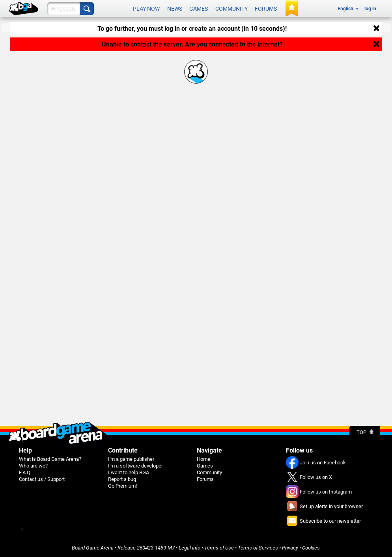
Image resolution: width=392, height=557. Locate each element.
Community (231, 9)
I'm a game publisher (131, 459)
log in (370, 9)
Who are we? (33, 466)
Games (199, 9)
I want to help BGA (129, 472)
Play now (146, 9)
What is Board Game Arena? (50, 459)
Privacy (290, 548)
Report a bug (122, 479)
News (175, 9)
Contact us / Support (42, 479)
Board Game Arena (93, 548)
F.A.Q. (25, 472)
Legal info (189, 548)
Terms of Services (258, 548)
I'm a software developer (135, 466)
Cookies (311, 548)
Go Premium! (122, 486)
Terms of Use (219, 548)
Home (203, 459)
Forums (266, 9)
